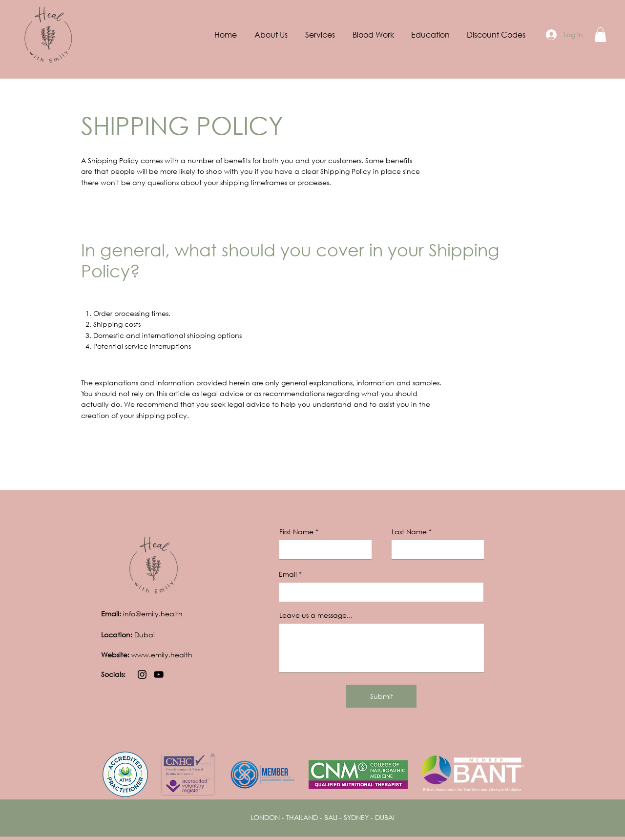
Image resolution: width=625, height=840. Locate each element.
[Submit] (381, 696)
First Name (296, 532)
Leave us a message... (316, 615)
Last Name (409, 532)
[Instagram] (142, 674)
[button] (320, 35)
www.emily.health (147, 655)
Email (288, 574)
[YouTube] (159, 674)
